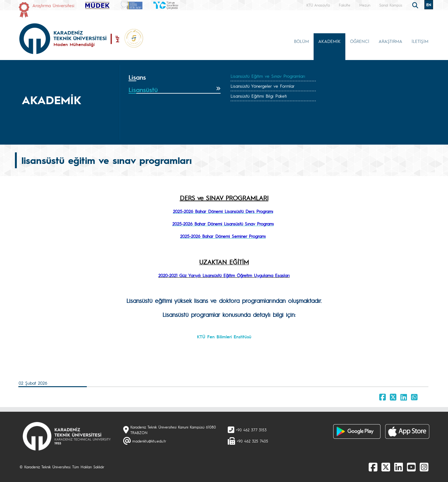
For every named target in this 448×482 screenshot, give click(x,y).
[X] (386, 467)
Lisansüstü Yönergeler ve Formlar (263, 86)
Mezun (365, 5)
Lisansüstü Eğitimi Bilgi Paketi (259, 96)
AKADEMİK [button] (329, 41)
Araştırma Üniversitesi (53, 5)
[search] (416, 5)
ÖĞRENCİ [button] (360, 41)
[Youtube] (411, 467)
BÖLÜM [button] (301, 41)
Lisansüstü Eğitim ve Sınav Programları (268, 76)
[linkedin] (399, 467)
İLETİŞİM (420, 41)
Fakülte (345, 5)
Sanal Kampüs (391, 5)
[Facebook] (373, 467)
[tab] (175, 77)
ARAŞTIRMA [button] (390, 41)
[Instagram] (424, 467)
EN (429, 5)
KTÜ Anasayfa (318, 5)
